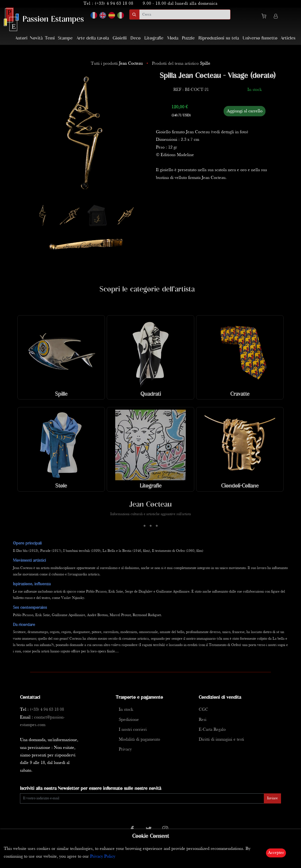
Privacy (125, 749)
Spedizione (129, 720)
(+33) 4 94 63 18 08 (114, 4)
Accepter (276, 853)
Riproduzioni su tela (219, 38)
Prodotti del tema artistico (181, 64)
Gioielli (120, 38)
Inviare (272, 798)
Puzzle (188, 38)
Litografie (154, 38)
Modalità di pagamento (139, 740)
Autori (21, 38)
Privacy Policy (103, 857)
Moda (173, 38)
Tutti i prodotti (117, 64)
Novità (36, 38)
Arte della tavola (93, 38)
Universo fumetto (260, 38)
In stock (126, 710)
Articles (288, 38)
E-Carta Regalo (212, 730)
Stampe (65, 38)
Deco (136, 38)
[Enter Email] (142, 798)
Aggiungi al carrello (245, 111)
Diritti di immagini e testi (221, 740)
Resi (203, 720)
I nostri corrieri (133, 730)
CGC (203, 710)
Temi (50, 38)
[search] (185, 14)
